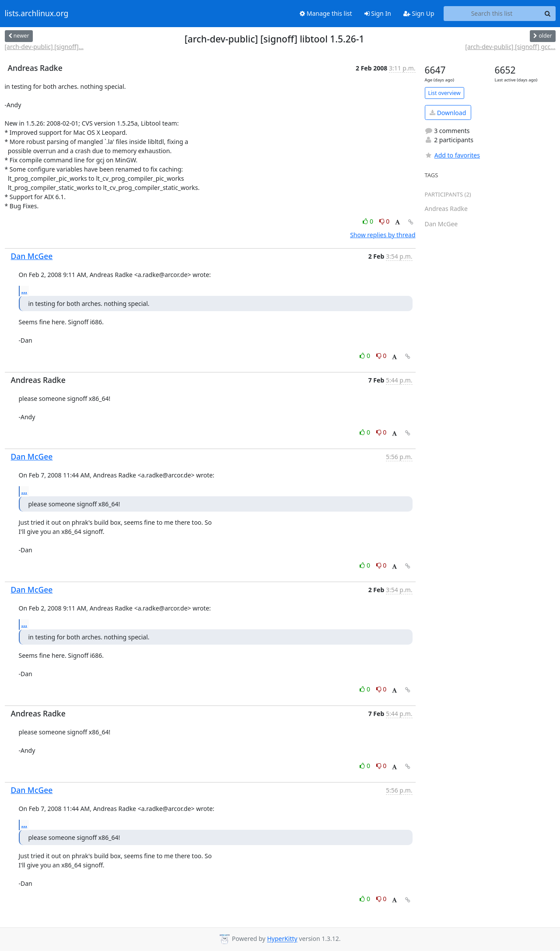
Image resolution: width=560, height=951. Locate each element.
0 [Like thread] (369, 221)
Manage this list (326, 13)
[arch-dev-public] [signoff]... (44, 47)
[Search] (548, 14)
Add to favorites (452, 155)
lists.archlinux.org (37, 14)
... (24, 291)
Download (448, 113)
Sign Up (419, 13)
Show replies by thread (383, 235)
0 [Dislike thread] (385, 221)
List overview (444, 93)
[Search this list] (492, 14)
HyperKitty (282, 939)
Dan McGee (32, 256)
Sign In (378, 13)
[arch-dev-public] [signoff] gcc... (510, 47)
